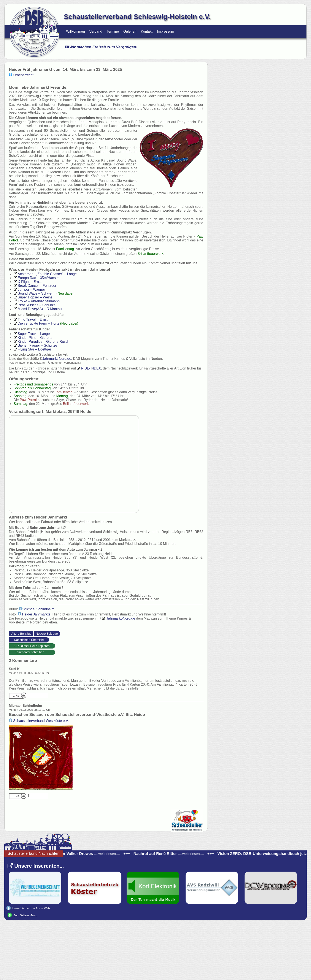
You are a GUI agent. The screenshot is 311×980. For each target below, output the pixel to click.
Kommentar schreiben (32, 652)
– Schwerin (35, 293)
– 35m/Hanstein (37, 278)
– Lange (45, 274)
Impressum (166, 31)
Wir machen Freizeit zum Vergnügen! (101, 47)
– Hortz (36, 323)
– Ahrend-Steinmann (37, 301)
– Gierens (33, 338)
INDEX (89, 368)
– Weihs (33, 297)
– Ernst (28, 282)
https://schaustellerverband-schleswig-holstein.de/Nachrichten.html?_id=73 (57, 647)
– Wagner (29, 289)
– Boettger (32, 349)
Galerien (130, 31)
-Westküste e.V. (39, 721)
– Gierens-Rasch (41, 342)
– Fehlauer (35, 286)
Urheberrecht (21, 75)
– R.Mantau (38, 309)
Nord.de (57, 359)
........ (173, 854)
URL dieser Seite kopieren (32, 646)
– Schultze (35, 305)
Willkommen (75, 31)
